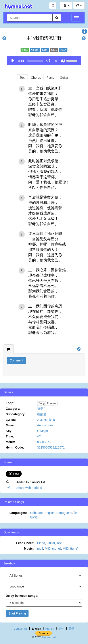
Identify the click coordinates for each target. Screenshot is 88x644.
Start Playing (17, 613)
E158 (45, 50)
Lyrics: (11, 420)
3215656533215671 (51, 447)
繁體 (71, 629)
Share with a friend (29, 488)
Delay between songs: (22, 596)
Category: (13, 409)
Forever (52, 403)
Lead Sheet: (25, 543)
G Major (43, 431)
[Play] (13, 61)
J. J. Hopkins (46, 420)
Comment (16, 360)
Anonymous (45, 425)
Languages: (18, 513)
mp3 (40, 548)
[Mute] (63, 61)
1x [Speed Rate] (56, 61)
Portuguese (64, 513)
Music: (11, 425)
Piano (50, 78)
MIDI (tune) (71, 548)
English (50, 513)
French (50, 629)
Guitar (64, 78)
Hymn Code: (15, 447)
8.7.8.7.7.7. (45, 442)
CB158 (35, 50)
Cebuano (36, 513)
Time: (10, 436)
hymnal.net (49, 637)
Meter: (10, 442)
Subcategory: (16, 414)
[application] (44, 60)
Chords (36, 78)
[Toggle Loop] (49, 61)
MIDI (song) (53, 548)
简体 (61, 629)
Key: (9, 431)
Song (42, 403)
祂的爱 (42, 414)
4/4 (39, 436)
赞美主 (42, 409)
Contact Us (21, 629)
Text (23, 78)
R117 (63, 50)
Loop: (10, 403)
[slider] (35, 61)
